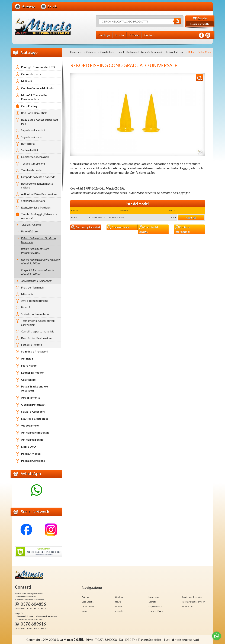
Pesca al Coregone (33, 461)
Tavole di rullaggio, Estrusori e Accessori (140, 52)
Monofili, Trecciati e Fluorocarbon (34, 97)
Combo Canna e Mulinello (38, 88)
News (84, 611)
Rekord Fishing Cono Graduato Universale (38, 240)
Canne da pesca (31, 74)
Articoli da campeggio (35, 432)
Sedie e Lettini (29, 150)
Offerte (119, 606)
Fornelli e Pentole (31, 345)
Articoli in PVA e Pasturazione (39, 194)
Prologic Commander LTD (38, 67)
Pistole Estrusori (175, 52)
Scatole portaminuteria (35, 314)
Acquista (191, 218)
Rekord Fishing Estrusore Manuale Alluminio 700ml (40, 261)
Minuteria (27, 294)
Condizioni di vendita (149, 229)
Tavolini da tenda (31, 170)
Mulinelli (27, 81)
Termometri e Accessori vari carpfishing (38, 323)
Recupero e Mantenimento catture (37, 185)
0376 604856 (33, 604)
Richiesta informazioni (183, 229)
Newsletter (154, 597)
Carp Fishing (107, 52)
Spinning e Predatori (34, 351)
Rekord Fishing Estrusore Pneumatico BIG (35, 251)
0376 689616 (33, 624)
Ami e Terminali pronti (34, 301)
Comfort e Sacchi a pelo (35, 157)
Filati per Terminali (32, 287)
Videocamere (30, 425)
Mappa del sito (155, 606)
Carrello (119, 611)
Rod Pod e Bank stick (34, 113)
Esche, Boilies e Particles (36, 207)
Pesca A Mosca (31, 454)
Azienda (86, 597)
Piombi (25, 307)
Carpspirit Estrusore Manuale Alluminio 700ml (38, 272)
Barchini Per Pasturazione (37, 338)
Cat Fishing (28, 379)
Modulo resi (188, 606)
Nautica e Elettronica (35, 419)
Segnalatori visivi (31, 137)
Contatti (152, 602)
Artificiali (27, 358)
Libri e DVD (28, 446)
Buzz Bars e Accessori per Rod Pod (39, 121)
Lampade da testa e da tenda (38, 177)
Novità (118, 602)
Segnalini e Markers (33, 201)
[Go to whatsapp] (217, 636)
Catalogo (91, 52)
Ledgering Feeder (33, 372)
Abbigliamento (31, 397)
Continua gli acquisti (86, 227)
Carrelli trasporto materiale (38, 331)
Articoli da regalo (32, 439)
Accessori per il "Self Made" (36, 281)
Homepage (76, 52)
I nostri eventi (88, 606)
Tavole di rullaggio (31, 225)
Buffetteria (28, 144)
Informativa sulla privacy (193, 602)
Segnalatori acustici (33, 130)
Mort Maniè (29, 365)
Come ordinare (118, 227)
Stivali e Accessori (33, 411)
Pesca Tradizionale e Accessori (34, 388)
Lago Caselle (88, 602)
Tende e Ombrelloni (33, 163)
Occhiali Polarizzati (34, 404)
